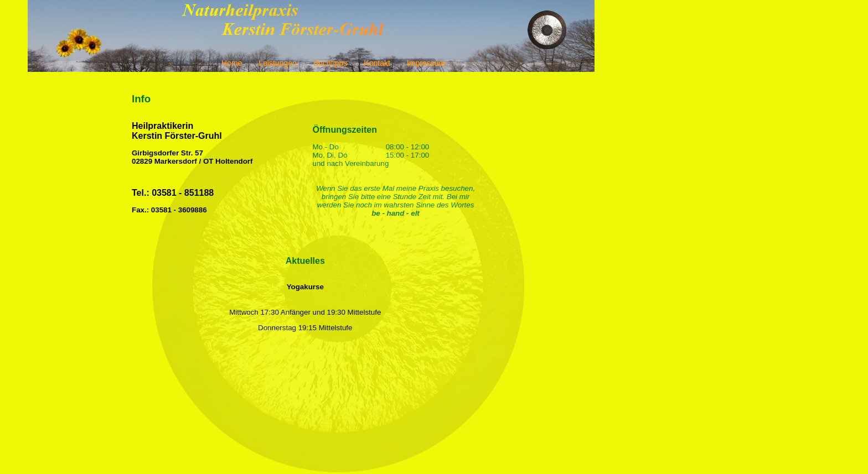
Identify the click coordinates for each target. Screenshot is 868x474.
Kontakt (377, 63)
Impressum (426, 63)
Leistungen (278, 63)
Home (232, 63)
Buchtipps (330, 63)
